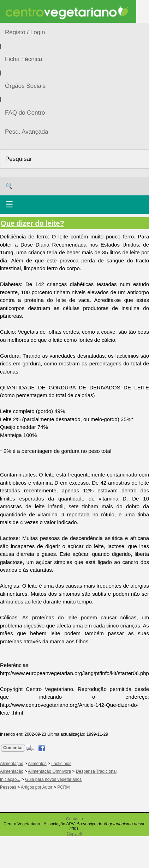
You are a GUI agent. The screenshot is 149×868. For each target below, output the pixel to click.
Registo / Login (25, 32)
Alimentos (37, 764)
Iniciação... (10, 779)
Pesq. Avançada (27, 132)
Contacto (74, 819)
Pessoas (8, 787)
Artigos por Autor (37, 787)
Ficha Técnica (24, 59)
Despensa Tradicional (96, 771)
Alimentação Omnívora (49, 771)
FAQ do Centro (25, 113)
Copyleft (74, 834)
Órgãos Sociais (25, 86)
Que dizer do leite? (32, 223)
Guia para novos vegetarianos (53, 779)
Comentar (13, 748)
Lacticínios (61, 764)
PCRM (63, 787)
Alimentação (12, 764)
